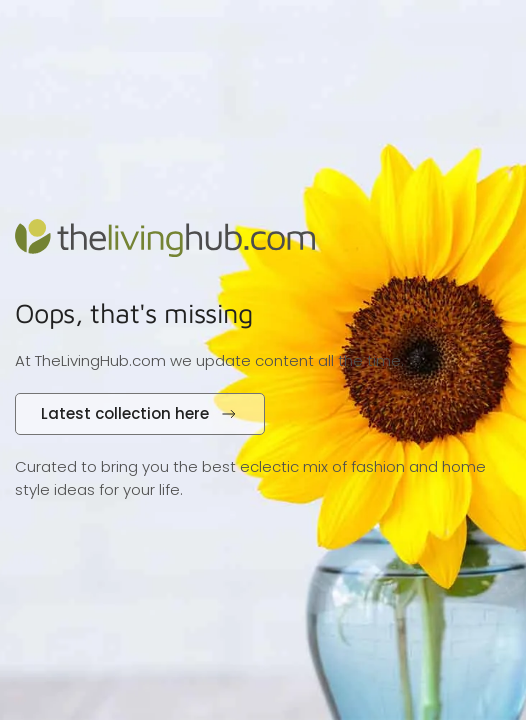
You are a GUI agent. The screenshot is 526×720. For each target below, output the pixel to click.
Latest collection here (140, 413)
